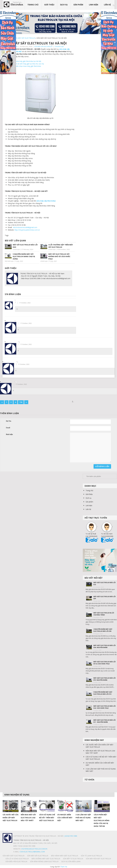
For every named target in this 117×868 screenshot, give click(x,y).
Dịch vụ (64, 5)
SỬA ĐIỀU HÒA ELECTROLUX (16, 861)
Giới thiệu (49, 5)
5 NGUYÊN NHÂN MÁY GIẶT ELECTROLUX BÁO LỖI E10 (103, 693)
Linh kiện (94, 5)
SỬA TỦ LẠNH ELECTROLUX (91, 856)
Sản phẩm (78, 5)
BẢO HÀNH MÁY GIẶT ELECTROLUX (65, 856)
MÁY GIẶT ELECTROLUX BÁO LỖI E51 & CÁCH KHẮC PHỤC (105, 663)
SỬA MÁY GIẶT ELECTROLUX (13, 856)
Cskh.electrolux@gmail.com (32, 852)
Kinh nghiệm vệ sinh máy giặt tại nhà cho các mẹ (26, 64)
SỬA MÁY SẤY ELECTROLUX (25, 38)
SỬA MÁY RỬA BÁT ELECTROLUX (98, 859)
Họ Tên (9, 421)
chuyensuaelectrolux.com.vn (34, 849)
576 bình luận (59, 46)
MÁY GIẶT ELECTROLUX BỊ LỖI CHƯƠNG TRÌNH (104, 614)
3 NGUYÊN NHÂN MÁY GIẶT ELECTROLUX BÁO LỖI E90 (103, 630)
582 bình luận (9, 261)
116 (21, 402)
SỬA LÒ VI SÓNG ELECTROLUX (17, 859)
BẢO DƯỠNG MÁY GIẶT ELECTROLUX (46, 859)
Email (8, 428)
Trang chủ (33, 5)
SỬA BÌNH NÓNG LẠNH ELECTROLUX (44, 861)
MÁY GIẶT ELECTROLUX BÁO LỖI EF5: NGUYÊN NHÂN (105, 679)
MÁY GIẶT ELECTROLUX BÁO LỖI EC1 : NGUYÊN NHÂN (105, 721)
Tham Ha (64, 867)
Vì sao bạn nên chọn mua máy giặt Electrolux (24, 66)
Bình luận (9, 434)
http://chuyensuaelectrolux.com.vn (27, 230)
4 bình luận (44, 261)
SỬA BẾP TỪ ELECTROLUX (73, 859)
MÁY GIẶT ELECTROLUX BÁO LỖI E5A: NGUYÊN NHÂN (105, 646)
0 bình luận (16, 249)
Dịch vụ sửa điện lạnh (71, 861)
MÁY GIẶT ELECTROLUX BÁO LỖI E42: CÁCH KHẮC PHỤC (105, 707)
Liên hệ (107, 5)
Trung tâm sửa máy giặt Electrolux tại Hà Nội (24, 61)
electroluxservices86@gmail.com (25, 227)
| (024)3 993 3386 (70, 836)
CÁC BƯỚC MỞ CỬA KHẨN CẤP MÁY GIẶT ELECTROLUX (99, 746)
